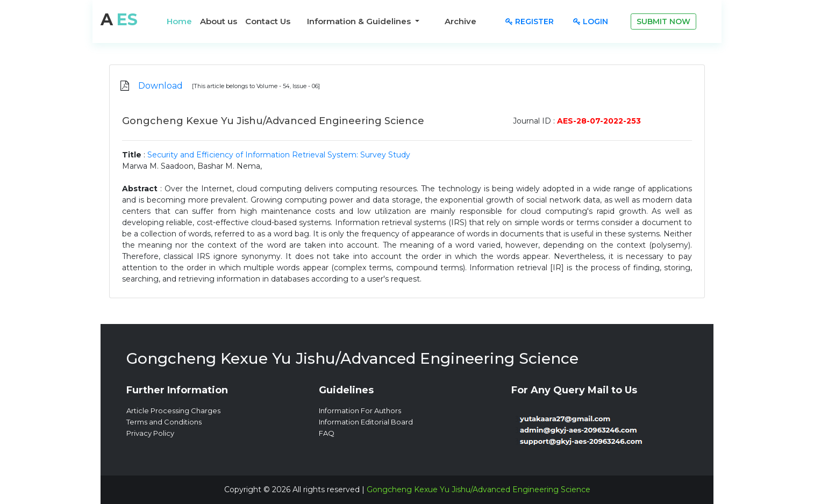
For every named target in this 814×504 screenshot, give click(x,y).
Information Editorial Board (366, 422)
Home (179, 21)
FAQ (327, 433)
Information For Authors (360, 411)
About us (219, 21)
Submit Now (663, 21)
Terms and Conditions (164, 422)
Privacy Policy (150, 433)
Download (160, 86)
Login (591, 21)
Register (530, 21)
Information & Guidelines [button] (360, 21)
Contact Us (268, 21)
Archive (460, 21)
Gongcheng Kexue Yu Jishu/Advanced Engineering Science (479, 489)
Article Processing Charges (173, 411)
